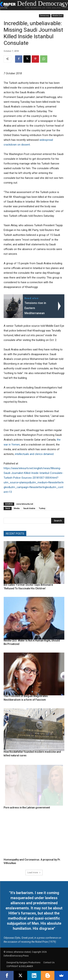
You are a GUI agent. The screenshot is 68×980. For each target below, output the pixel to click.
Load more (34, 873)
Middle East (57, 16)
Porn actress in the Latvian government (27, 808)
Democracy (45, 16)
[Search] (58, 521)
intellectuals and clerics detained (34, 454)
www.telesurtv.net (25, 504)
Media (17, 508)
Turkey (42, 508)
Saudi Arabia (29, 508)
